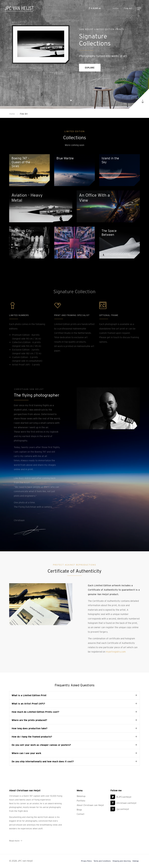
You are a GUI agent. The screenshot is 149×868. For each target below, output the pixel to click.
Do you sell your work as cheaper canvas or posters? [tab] (41, 741)
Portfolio (81, 797)
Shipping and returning (122, 857)
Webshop (81, 792)
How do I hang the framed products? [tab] (32, 733)
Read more (16, 837)
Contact (81, 810)
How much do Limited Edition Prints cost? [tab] (35, 708)
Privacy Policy (86, 857)
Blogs (79, 806)
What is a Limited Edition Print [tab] (29, 691)
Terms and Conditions (102, 857)
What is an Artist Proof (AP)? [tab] (28, 700)
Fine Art (128, 8)
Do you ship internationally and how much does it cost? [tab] (43, 758)
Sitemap (136, 857)
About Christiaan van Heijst (90, 801)
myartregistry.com (116, 648)
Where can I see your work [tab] (26, 749)
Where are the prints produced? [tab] (29, 716)
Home (116, 8)
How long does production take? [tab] (29, 724)
